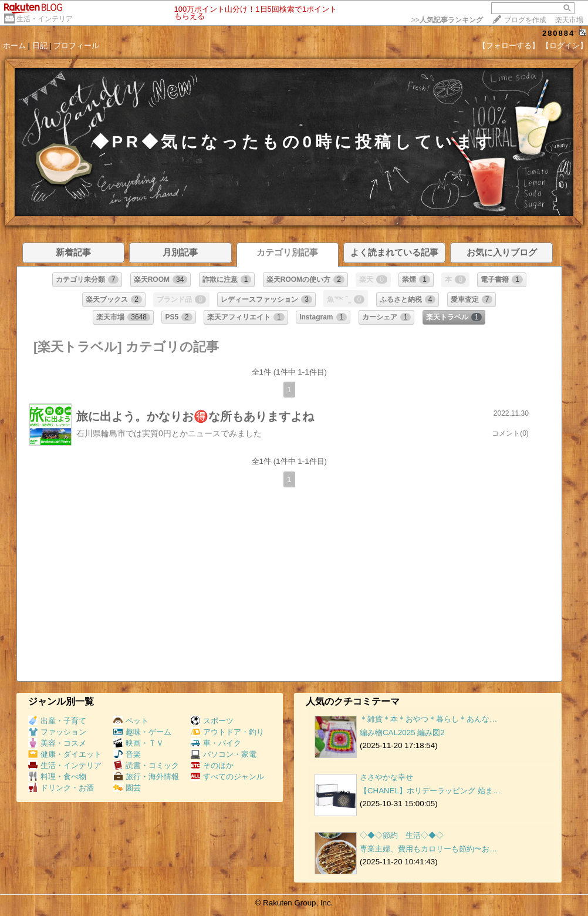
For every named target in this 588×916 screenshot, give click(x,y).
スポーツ (212, 721)
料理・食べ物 (57, 777)
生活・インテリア (45, 19)
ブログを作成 (525, 20)
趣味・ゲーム (142, 732)
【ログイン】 (565, 46)
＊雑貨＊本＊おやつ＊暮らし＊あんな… (428, 719)
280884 (558, 33)
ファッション (57, 732)
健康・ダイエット (65, 754)
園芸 (127, 788)
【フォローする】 (509, 46)
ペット (131, 721)
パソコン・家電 (224, 754)
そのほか (212, 765)
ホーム (14, 46)
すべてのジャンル (227, 777)
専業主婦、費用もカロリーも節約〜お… (428, 849)
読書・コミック (146, 765)
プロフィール (76, 46)
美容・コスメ (57, 743)
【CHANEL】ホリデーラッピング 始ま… (430, 791)
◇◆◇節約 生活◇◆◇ (402, 835)
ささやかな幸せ (386, 777)
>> (447, 20)
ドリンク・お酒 (61, 788)
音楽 (127, 754)
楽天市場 (569, 20)
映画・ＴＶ (138, 743)
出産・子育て (57, 721)
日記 (40, 46)
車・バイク (216, 743)
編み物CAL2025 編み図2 (402, 733)
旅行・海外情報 (146, 777)
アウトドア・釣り (227, 732)
